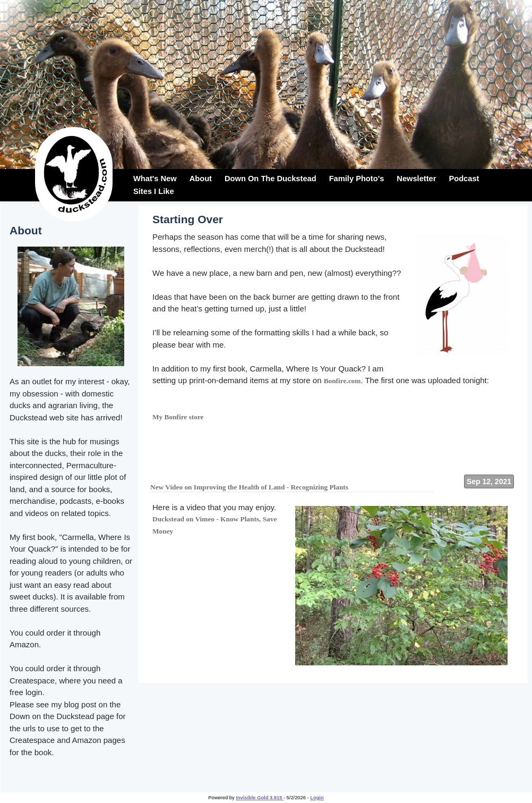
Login (317, 798)
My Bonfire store (178, 417)
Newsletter (416, 179)
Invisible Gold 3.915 (260, 798)
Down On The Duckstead (271, 179)
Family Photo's (357, 179)
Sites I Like (154, 191)
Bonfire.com (342, 381)
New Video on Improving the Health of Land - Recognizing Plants (249, 487)
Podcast (464, 179)
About (201, 179)
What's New (155, 179)
